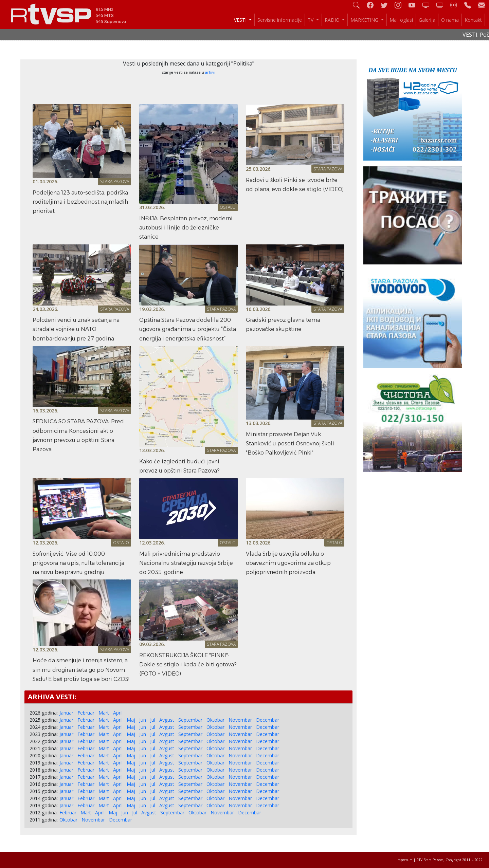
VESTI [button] (241, 20)
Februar (86, 713)
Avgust (167, 720)
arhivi (210, 72)
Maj (131, 720)
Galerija (427, 20)
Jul (153, 720)
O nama (450, 20)
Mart (104, 713)
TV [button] (311, 20)
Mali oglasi (401, 20)
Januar (66, 713)
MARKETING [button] (365, 20)
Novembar (240, 720)
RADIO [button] (333, 20)
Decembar (268, 720)
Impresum (405, 860)
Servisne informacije (280, 20)
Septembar (190, 720)
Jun (143, 720)
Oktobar (215, 720)
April (118, 713)
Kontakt (473, 20)
